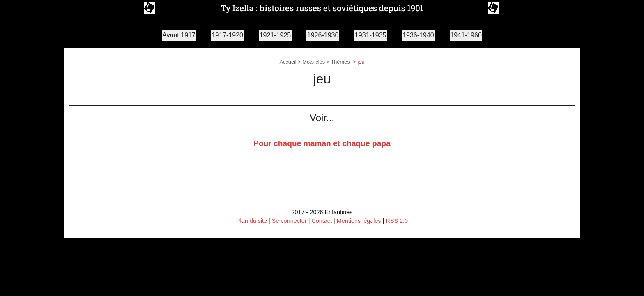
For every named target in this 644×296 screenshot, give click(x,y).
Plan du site (252, 221)
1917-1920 (228, 35)
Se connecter (289, 221)
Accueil (288, 62)
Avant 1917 (179, 35)
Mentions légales (359, 221)
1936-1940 (418, 35)
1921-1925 (275, 35)
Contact (322, 221)
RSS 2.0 (397, 221)
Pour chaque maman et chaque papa (322, 143)
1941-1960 (466, 35)
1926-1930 (323, 35)
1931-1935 (371, 35)
